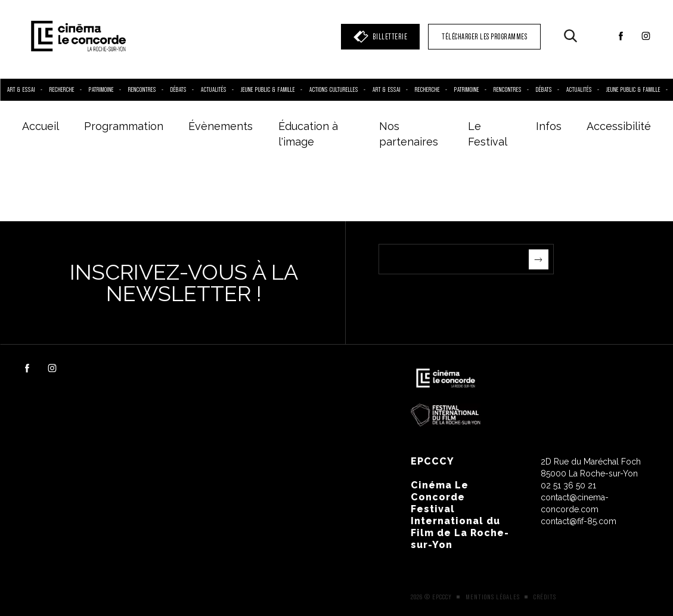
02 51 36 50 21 (568, 485)
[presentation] (469, 298)
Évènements (221, 126)
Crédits (545, 597)
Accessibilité (619, 126)
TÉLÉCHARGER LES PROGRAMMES (484, 37)
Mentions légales (493, 597)
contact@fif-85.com (579, 521)
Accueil (41, 126)
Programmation (124, 126)
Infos (549, 126)
